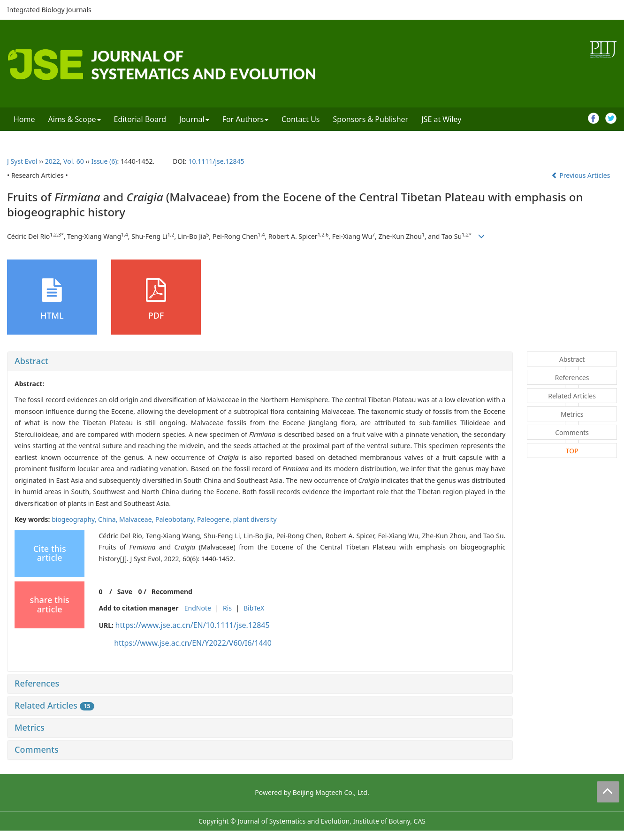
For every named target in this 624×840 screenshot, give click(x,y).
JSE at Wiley (441, 119)
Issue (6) (104, 161)
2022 (53, 161)
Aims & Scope (75, 119)
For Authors (245, 119)
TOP (572, 451)
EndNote (198, 608)
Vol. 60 (74, 161)
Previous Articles (582, 175)
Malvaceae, (137, 519)
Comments (37, 749)
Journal (194, 119)
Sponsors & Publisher (371, 119)
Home (24, 119)
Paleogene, (215, 519)
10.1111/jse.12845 (216, 161)
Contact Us (301, 119)
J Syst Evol (22, 161)
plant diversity (255, 519)
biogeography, (75, 519)
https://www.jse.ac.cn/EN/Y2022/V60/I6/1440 (193, 643)
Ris (227, 608)
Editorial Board (140, 119)
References (37, 683)
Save (125, 592)
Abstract (31, 361)
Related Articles (54, 705)
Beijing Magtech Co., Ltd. (331, 792)
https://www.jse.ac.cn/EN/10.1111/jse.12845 (193, 625)
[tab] (260, 361)
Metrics (30, 727)
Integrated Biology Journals (49, 10)
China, (109, 519)
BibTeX (254, 608)
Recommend (172, 592)
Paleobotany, (176, 519)
